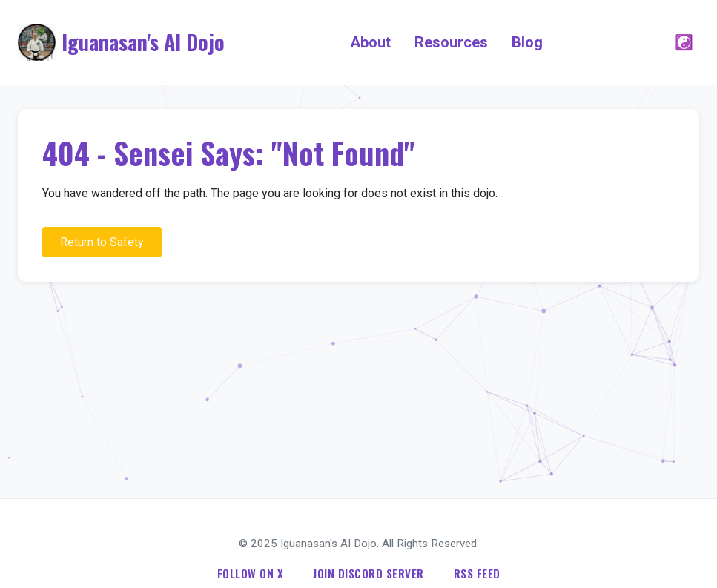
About (370, 42)
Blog (527, 42)
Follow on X (251, 573)
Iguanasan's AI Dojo (143, 42)
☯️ (684, 42)
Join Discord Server (369, 573)
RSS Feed (477, 573)
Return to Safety (102, 242)
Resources (451, 42)
